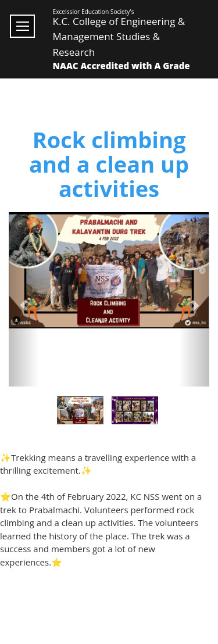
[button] (24, 299)
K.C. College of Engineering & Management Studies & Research (119, 37)
